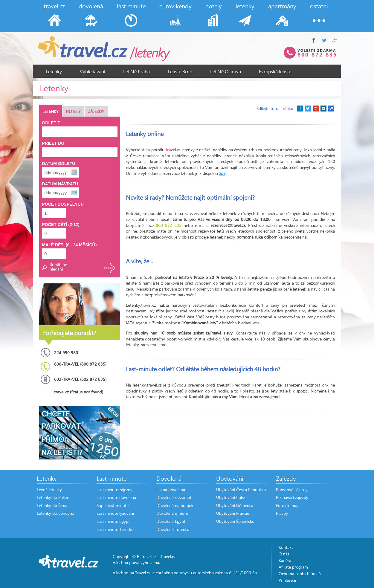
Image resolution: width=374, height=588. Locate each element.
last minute (131, 6)
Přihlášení (287, 580)
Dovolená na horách (175, 505)
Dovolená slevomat (174, 497)
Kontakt (286, 547)
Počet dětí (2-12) (61, 224)
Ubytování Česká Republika (241, 490)
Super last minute (113, 505)
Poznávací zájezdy (292, 497)
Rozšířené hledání (58, 267)
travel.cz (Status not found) (79, 392)
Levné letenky (49, 490)
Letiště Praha (136, 71)
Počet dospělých (63, 204)
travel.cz (54, 6)
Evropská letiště (275, 71)
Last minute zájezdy (115, 490)
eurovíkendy (175, 6)
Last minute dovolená (116, 497)
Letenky (54, 71)
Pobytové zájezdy (292, 490)
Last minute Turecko (115, 529)
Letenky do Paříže (53, 497)
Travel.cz (168, 556)
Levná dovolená (171, 490)
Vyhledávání (93, 71)
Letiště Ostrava (226, 71)
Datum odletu (59, 164)
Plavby (282, 513)
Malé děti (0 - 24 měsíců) (70, 245)
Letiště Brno (180, 71)
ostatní (319, 6)
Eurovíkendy (287, 505)
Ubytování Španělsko (235, 521)
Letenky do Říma (52, 505)
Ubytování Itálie (230, 497)
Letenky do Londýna (55, 513)
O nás (284, 554)
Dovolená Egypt (171, 521)
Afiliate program (293, 567)
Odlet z (51, 123)
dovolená (91, 6)
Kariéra (285, 560)
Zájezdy (96, 111)
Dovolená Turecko (173, 529)
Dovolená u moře (172, 513)
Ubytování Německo (235, 505)
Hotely (73, 111)
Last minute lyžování (115, 513)
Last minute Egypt (113, 521)
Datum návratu (60, 184)
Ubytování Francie (233, 513)
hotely (214, 6)
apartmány (282, 6)
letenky (245, 6)
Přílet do (53, 143)
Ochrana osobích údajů (300, 574)
